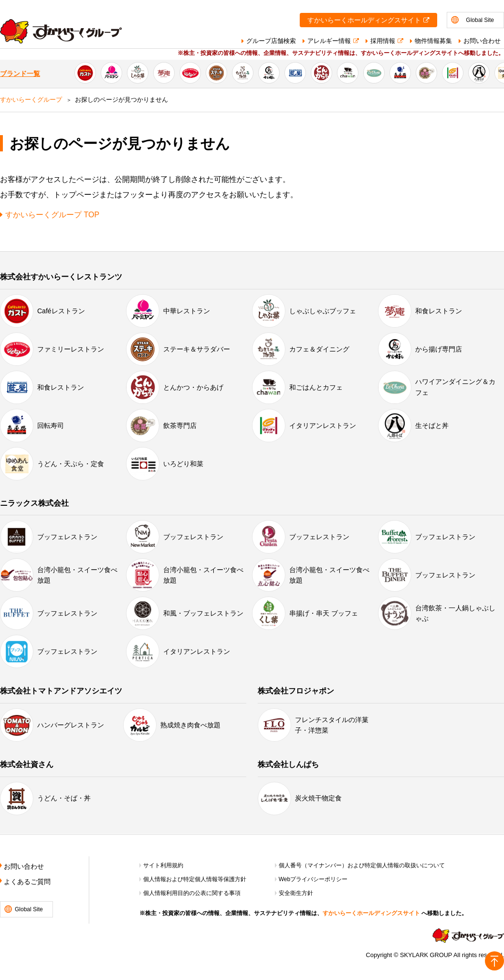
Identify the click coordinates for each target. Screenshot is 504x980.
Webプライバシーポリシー (313, 879)
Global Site (480, 20)
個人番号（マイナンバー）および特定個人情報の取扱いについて (362, 865)
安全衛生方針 (296, 893)
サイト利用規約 (163, 865)
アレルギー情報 (329, 41)
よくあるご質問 (27, 882)
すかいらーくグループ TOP (52, 215)
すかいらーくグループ (31, 100)
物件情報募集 (433, 41)
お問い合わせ (482, 41)
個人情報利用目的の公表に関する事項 (192, 893)
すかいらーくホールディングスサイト (364, 20)
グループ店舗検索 (271, 41)
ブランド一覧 (20, 74)
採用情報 (383, 41)
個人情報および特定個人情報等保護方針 (195, 879)
